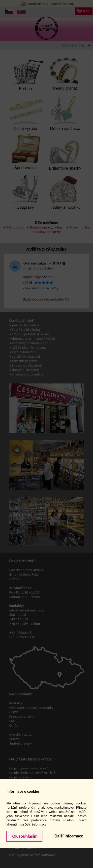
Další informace (69, 836)
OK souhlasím (24, 836)
